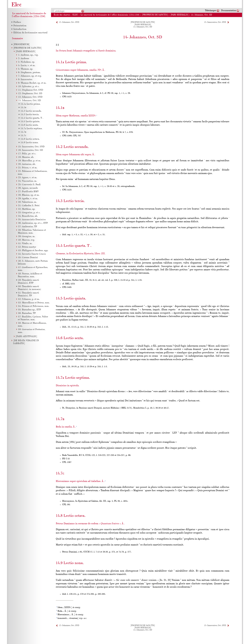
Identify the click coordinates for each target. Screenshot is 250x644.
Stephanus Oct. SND (31, 90)
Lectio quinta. (30, 122)
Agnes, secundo (28, 188)
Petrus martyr (27, 247)
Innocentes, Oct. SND (31, 147)
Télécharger (211, 11)
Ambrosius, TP (28, 227)
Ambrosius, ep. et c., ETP (33, 223)
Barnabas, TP (27, 313)
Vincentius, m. (28, 181)
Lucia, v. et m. (27, 66)
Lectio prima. (31, 104)
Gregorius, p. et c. (29, 213)
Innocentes (25, 80)
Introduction (20, 29)
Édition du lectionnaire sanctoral (30, 33)
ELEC (75, 15)
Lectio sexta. (29, 125)
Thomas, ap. (26, 69)
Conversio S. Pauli (29, 185)
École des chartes (62, 15)
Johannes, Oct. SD (29, 101)
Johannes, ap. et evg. (30, 76)
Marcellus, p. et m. (30, 161)
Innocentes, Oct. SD (31, 150)
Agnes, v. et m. (28, 178)
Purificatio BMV (28, 192)
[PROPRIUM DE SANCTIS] (28, 48)
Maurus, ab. (26, 157)
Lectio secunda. (31, 111)
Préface (17, 22)
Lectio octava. (30, 139)
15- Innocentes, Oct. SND (215, 22)
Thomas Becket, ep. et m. (32, 83)
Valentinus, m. (28, 202)
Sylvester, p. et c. (29, 87)
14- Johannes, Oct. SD (202, 15)
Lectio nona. (29, 143)
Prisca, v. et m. (28, 168)
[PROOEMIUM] (21, 44)
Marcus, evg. (27, 240)
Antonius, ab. (27, 164)
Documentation (229, 11)
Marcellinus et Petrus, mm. (34, 303)
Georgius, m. (27, 237)
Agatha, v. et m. (28, 199)
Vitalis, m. (25, 244)
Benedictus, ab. (28, 216)
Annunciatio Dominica (32, 220)
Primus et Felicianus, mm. (34, 306)
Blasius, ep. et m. (29, 195)
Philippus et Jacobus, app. (33, 251)
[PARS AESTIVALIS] (26, 336)
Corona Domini (28, 258)
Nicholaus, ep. (27, 62)
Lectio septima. (31, 129)
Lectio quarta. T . (32, 118)
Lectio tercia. (30, 115)
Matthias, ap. (27, 209)
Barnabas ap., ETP (30, 310)
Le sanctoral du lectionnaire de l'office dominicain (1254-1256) (110, 15)
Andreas (24, 59)
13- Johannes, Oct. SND (69, 22)
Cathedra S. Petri (29, 206)
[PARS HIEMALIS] (26, 52)
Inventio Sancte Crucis (32, 254)
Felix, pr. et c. (27, 154)
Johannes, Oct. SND (30, 97)
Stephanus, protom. (29, 73)
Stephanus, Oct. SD (30, 94)
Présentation (20, 26)
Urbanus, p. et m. (29, 299)
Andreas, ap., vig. (28, 55)
